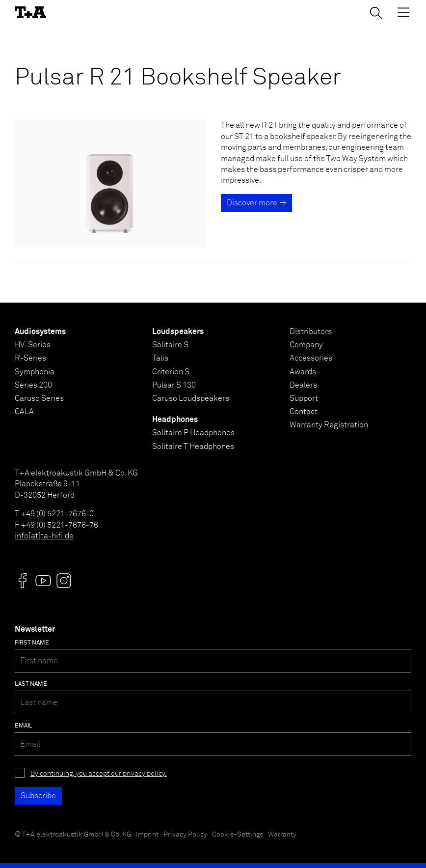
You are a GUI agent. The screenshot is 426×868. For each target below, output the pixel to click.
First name (32, 643)
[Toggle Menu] (403, 12)
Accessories (311, 358)
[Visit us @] (23, 581)
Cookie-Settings (238, 835)
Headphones (175, 420)
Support (304, 398)
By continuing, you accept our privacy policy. (99, 774)
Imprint (147, 835)
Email (24, 726)
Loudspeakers (178, 332)
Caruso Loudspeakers (191, 398)
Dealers (303, 385)
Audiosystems (40, 332)
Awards (303, 372)
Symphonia (35, 372)
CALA (24, 412)
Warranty (282, 835)
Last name (31, 684)
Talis (160, 358)
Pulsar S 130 (174, 385)
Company (306, 345)
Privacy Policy (185, 835)
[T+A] (30, 12)
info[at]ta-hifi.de (44, 536)
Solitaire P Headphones (193, 433)
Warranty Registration (329, 425)
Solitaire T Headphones (193, 447)
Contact (304, 412)
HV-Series (33, 345)
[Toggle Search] (376, 13)
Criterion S (171, 372)
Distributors (311, 332)
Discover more (252, 203)
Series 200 (33, 385)
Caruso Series (39, 398)
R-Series (30, 358)
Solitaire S (170, 345)
